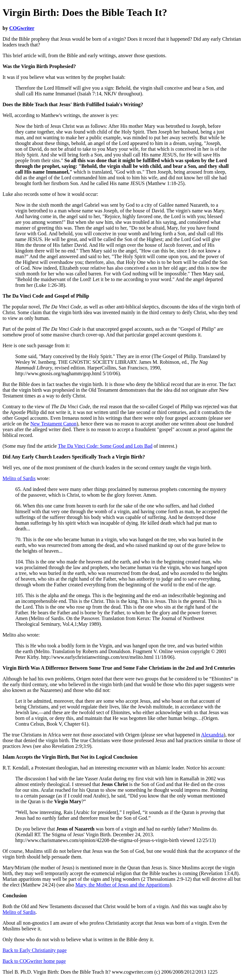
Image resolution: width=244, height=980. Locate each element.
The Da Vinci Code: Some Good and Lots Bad (105, 446)
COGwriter (22, 28)
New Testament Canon (54, 424)
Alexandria (212, 735)
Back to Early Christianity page (35, 950)
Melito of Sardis (19, 478)
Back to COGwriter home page (34, 961)
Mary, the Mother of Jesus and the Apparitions (122, 885)
